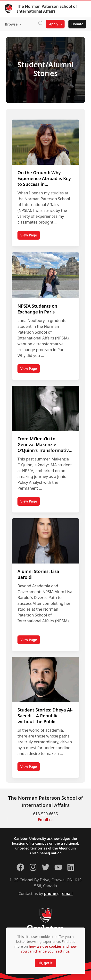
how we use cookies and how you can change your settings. (49, 949)
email (67, 893)
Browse (11, 24)
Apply (54, 24)
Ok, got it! (45, 963)
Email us (46, 820)
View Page (30, 236)
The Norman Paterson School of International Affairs (47, 9)
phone (51, 893)
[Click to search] (41, 24)
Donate (77, 24)
